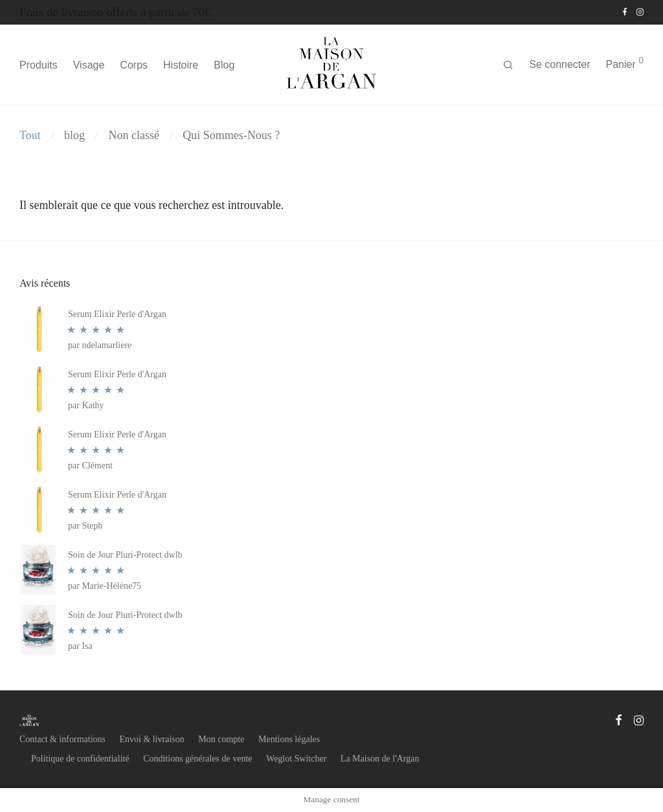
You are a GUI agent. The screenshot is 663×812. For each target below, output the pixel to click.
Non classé (133, 135)
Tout (30, 135)
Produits (39, 65)
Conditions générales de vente (197, 759)
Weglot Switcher (296, 759)
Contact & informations (62, 739)
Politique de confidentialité (80, 759)
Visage (89, 65)
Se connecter (559, 64)
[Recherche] (508, 65)
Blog (224, 65)
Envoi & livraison (152, 739)
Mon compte (221, 739)
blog (74, 135)
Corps (134, 65)
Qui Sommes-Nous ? (231, 135)
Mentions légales (289, 739)
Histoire (181, 65)
